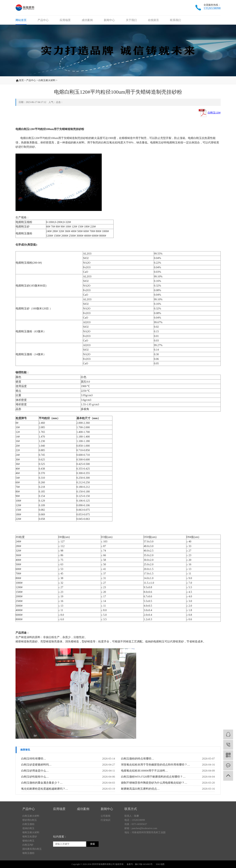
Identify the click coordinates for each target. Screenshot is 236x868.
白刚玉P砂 (28, 866)
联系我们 (175, 20)
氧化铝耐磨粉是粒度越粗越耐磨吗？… (45, 789)
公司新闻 (106, 837)
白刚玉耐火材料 (47, 80)
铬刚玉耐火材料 (31, 853)
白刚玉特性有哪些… (34, 759)
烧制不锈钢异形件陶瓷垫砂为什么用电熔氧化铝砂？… (154, 783)
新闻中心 (109, 20)
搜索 (93, 865)
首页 (21, 80)
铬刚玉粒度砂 (30, 858)
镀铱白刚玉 (28, 862)
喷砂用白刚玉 (30, 841)
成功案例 (87, 20)
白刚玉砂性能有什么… (35, 777)
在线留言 (153, 20)
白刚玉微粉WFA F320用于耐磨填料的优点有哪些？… (153, 777)
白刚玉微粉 (28, 845)
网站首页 (21, 20)
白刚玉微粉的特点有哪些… (138, 759)
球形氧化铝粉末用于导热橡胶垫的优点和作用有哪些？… (155, 765)
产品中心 (43, 20)
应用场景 (65, 20)
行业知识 (106, 841)
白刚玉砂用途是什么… (35, 771)
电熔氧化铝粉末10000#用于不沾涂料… (144, 771)
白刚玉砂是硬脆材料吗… (36, 765)
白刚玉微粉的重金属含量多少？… (42, 783)
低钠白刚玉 (28, 849)
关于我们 (131, 20)
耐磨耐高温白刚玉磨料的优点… (140, 789)
